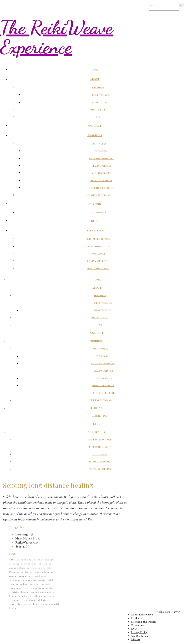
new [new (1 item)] (39, 592)
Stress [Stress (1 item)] (26, 600)
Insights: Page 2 (101, 95)
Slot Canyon (98, 254)
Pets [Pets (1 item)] (20, 596)
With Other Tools (101, 180)
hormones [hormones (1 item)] (15, 588)
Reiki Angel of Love (98, 239)
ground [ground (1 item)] (28, 580)
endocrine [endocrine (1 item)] (47, 572)
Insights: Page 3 (101, 102)
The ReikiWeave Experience (56, 37)
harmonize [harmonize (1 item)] (16, 584)
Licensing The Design (98, 195)
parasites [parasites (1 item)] (48, 592)
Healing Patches (101, 166)
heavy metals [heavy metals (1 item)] (42, 584)
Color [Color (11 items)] (37, 568)
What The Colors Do (101, 158)
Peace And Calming (98, 268)
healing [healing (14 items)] (28, 584)
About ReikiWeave (142, 614)
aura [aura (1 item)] (30, 560)
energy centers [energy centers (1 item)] (29, 576)
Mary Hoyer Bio (26, 538)
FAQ (98, 117)
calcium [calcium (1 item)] (43, 564)
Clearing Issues (101, 173)
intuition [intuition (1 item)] (15, 592)
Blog (95, 221)
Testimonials (98, 212)
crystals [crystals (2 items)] (46, 568)
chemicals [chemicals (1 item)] (25, 568)
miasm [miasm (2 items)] (31, 592)
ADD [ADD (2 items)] (12, 560)
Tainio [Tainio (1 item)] (45, 600)
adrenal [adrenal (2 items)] (21, 560)
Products (95, 135)
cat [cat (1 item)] (51, 564)
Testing (95, 204)
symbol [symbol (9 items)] (35, 600)
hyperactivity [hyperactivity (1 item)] (47, 588)
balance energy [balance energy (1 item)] (44, 560)
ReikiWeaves (24, 542)
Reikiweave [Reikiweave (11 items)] (39, 596)
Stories (20, 547)
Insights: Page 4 (98, 110)
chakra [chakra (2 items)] (13, 568)
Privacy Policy (139, 632)
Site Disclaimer (140, 636)
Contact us (137, 625)
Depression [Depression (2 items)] (16, 572)
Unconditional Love (98, 246)
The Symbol (101, 151)
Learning (22, 534)
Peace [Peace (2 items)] (13, 596)
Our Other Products (101, 188)
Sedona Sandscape (98, 261)
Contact (95, 126)
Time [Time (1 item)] (36, 604)
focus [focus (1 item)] (43, 576)
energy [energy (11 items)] (13, 576)
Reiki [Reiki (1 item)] (27, 596)
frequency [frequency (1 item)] (16, 580)
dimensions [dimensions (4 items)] (32, 572)
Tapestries (95, 230)
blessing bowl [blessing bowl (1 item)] (18, 564)
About (95, 79)
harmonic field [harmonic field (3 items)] (43, 580)
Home (95, 70)
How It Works (98, 144)
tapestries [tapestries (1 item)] (15, 604)
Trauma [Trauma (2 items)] (45, 604)
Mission (135, 639)
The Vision (98, 88)
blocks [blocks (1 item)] (32, 564)
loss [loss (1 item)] (24, 592)
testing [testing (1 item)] (27, 604)
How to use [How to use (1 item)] (30, 588)
